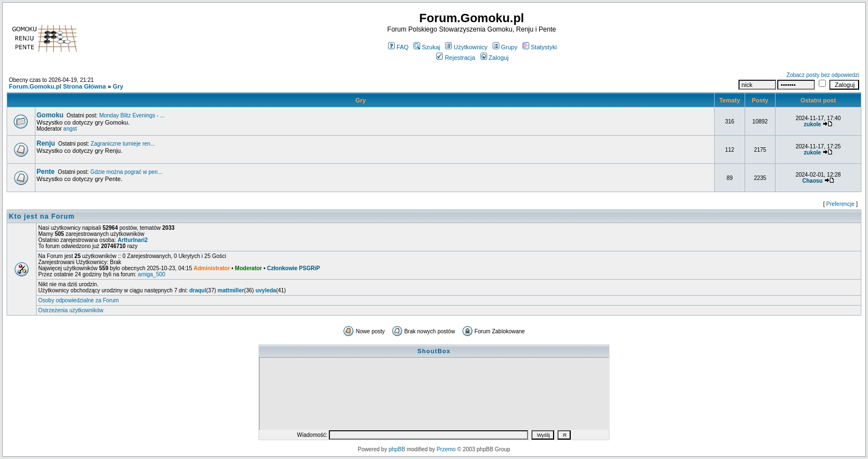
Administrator (212, 268)
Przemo (446, 449)
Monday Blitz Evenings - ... (132, 115)
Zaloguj (495, 58)
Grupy (505, 47)
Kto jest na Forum (42, 216)
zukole (812, 124)
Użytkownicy (466, 47)
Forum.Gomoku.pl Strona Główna (57, 86)
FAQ (398, 47)
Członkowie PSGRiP (293, 268)
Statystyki (540, 47)
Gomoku (50, 115)
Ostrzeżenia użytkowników (71, 310)
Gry (118, 86)
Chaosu (812, 181)
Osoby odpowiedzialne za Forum (79, 300)
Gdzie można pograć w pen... (126, 172)
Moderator (248, 268)
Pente (46, 172)
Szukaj (427, 47)
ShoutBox (434, 351)
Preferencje (841, 204)
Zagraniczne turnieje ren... (123, 144)
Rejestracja (456, 58)
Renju (46, 143)
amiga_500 (151, 274)
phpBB (397, 449)
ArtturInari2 (132, 240)
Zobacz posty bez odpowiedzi (823, 75)
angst (70, 129)
